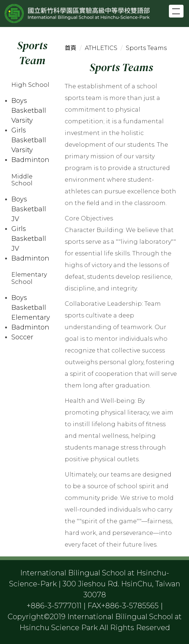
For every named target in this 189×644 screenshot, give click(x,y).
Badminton (30, 160)
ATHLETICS (101, 48)
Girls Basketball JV (29, 239)
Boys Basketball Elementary (31, 308)
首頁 (71, 48)
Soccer (22, 337)
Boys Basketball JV (29, 209)
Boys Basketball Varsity (29, 111)
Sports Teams (146, 48)
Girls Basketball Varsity (29, 140)
